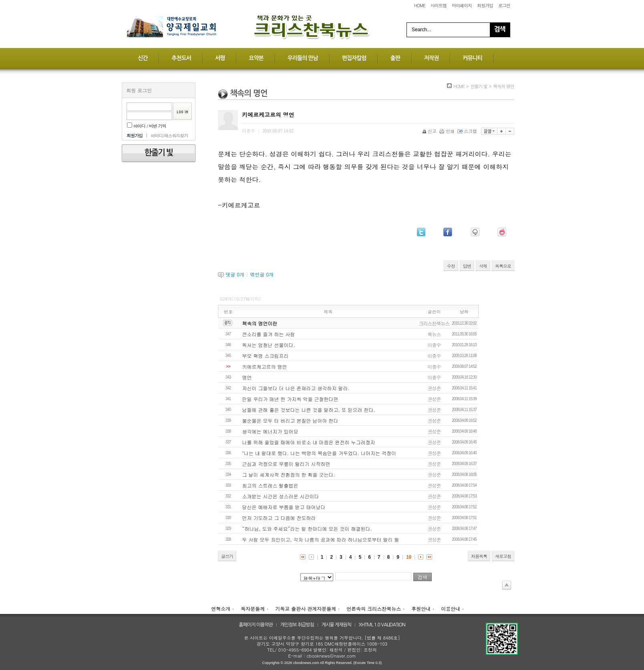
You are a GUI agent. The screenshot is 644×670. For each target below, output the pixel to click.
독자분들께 (253, 609)
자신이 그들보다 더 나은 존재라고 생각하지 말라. (296, 388)
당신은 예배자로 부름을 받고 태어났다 (284, 507)
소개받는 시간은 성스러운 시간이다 (281, 496)
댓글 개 (235, 274)
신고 (430, 131)
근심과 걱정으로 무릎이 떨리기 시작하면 (286, 464)
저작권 (431, 58)
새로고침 (503, 556)
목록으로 (503, 266)
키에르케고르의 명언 (265, 366)
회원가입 (485, 5)
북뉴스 (434, 334)
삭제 (483, 266)
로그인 (504, 5)
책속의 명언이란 (260, 323)
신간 (143, 58)
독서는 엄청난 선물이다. (269, 345)
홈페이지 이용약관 (256, 625)
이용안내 (451, 609)
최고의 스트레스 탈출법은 (270, 485)
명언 (247, 377)
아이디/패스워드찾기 (169, 135)
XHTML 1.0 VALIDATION (382, 625)
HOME (420, 5)
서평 (220, 58)
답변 (467, 266)
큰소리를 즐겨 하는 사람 (269, 334)
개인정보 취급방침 (297, 625)
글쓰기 (227, 556)
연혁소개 (221, 609)
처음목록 (479, 556)
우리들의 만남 (303, 58)
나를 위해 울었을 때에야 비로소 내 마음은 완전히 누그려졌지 (309, 442)
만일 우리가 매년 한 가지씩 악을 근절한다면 (290, 399)
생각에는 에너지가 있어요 (270, 431)
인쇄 (448, 131)
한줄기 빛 (479, 86)
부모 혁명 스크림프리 (266, 356)
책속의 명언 (504, 86)
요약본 (256, 58)
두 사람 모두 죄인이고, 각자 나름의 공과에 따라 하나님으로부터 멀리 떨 (321, 539)
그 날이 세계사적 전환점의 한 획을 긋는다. (289, 474)
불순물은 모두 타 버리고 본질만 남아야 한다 (290, 420)
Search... (421, 30)
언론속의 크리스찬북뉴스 (374, 609)
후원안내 (421, 609)
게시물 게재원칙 (336, 625)
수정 (451, 266)
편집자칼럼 (354, 58)
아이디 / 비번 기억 (147, 126)
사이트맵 (439, 5)
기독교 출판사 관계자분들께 (306, 609)
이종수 (434, 345)
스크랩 (468, 131)
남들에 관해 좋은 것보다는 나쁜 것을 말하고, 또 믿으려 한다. (309, 410)
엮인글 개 (262, 274)
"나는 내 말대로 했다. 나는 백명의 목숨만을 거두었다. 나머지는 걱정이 (319, 453)
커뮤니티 (472, 58)
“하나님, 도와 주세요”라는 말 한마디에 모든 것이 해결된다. (307, 529)
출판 (395, 58)
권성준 (434, 388)
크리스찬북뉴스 (434, 323)
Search (500, 30)
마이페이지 (462, 5)
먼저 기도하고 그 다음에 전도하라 (279, 518)
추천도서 (181, 58)
